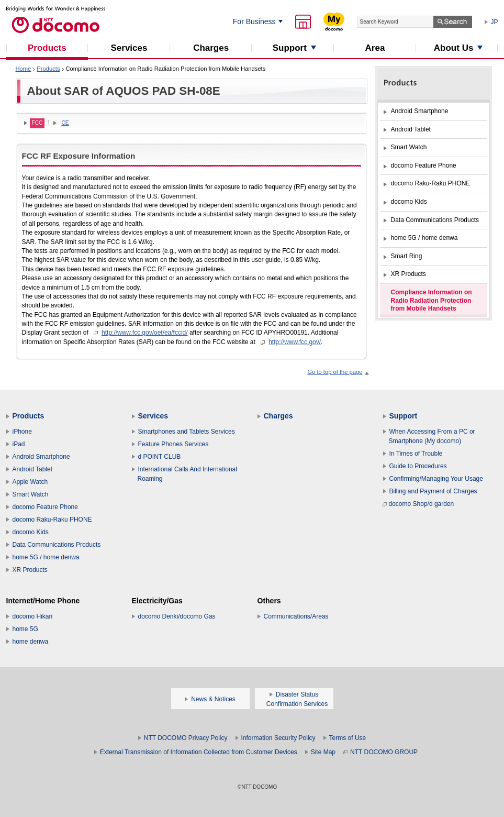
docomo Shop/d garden (418, 504)
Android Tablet (33, 469)
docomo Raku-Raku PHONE (52, 520)
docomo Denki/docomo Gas (177, 616)
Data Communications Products (57, 545)
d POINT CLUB (160, 457)
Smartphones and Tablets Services (187, 432)
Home (24, 69)
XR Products (30, 570)
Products (48, 69)
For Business (254, 21)
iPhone (22, 432)
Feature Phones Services (173, 444)
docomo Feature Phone (45, 507)
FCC (37, 123)
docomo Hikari (33, 616)
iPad (19, 444)
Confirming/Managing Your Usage (436, 479)
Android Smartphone (41, 457)
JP (495, 22)
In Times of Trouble (416, 454)
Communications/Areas (296, 616)
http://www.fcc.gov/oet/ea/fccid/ (145, 333)
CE (65, 123)
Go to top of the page (335, 372)
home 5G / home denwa (46, 557)
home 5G (25, 629)
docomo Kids (31, 532)
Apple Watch (30, 482)
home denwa (31, 642)
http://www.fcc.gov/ (295, 342)
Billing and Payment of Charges (433, 491)
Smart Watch (31, 494)
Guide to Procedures (418, 466)
